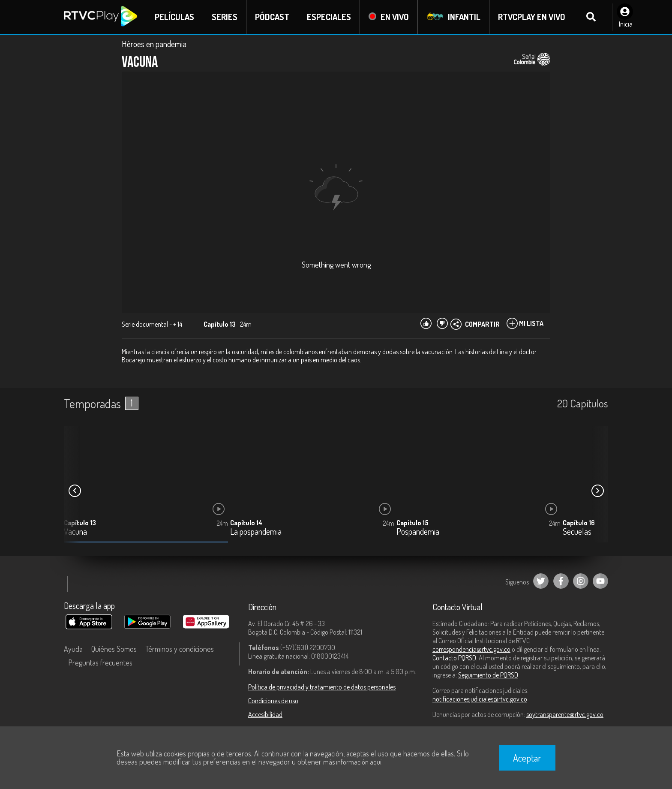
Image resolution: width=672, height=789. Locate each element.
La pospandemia (256, 532)
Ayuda (73, 649)
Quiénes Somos (114, 649)
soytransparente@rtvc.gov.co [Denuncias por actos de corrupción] (565, 714)
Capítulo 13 (80, 523)
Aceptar (527, 758)
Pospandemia (418, 532)
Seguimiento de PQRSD (488, 675)
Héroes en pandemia (154, 44)
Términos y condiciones (180, 649)
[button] (597, 491)
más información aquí (352, 762)
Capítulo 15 (412, 523)
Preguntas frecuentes (100, 663)
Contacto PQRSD (454, 658)
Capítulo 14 (246, 523)
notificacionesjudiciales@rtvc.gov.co (480, 699)
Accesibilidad (265, 714)
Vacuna (75, 532)
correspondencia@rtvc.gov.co (471, 649)
